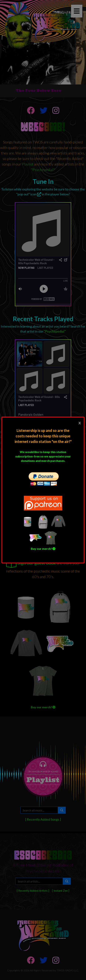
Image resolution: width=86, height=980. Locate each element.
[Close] (80, 423)
